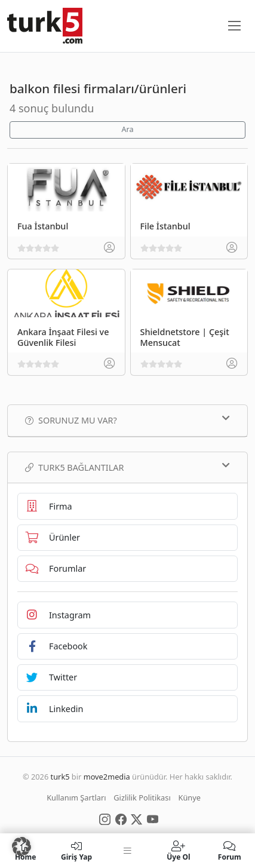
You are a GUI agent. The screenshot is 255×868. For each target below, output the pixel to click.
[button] (21, 846)
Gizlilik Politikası (142, 798)
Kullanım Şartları (76, 798)
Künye (190, 798)
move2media (107, 777)
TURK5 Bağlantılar (127, 467)
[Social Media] (105, 818)
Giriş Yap (76, 851)
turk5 (60, 777)
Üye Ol (178, 851)
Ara (127, 129)
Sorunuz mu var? (127, 420)
